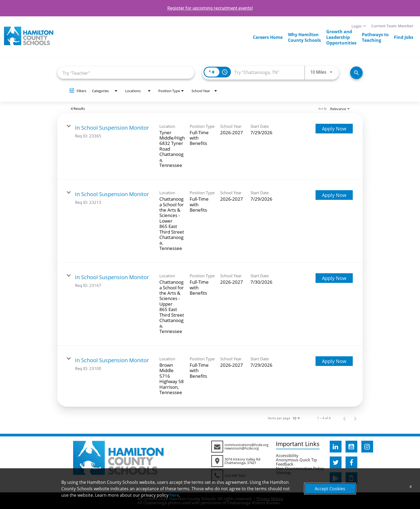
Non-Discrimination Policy (300, 468)
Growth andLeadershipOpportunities (341, 37)
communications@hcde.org (246, 445)
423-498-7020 (235, 476)
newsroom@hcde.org (242, 448)
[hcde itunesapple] (351, 478)
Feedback (285, 464)
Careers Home (268, 37)
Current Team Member (392, 26)
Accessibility (287, 455)
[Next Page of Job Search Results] (355, 418)
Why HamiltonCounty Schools (304, 37)
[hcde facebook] (351, 462)
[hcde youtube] (351, 447)
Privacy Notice (270, 499)
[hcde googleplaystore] (336, 478)
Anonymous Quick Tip (296, 460)
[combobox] (126, 73)
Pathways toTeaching (375, 37)
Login (357, 26)
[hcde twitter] (336, 462)
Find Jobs (404, 37)
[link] (210, 146)
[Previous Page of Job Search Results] (344, 418)
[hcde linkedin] (336, 447)
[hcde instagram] (367, 447)
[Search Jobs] (356, 73)
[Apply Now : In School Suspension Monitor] (334, 129)
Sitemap (283, 473)
